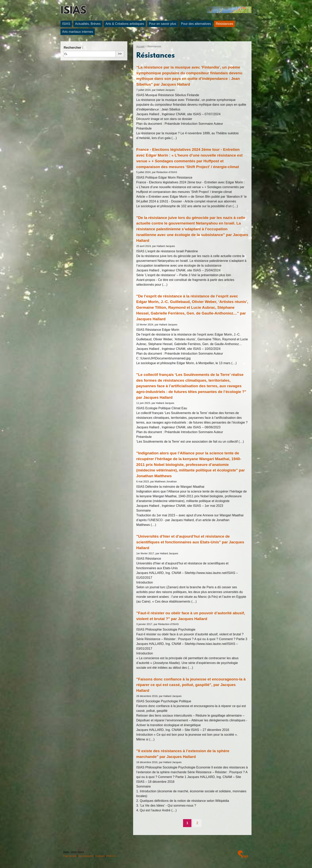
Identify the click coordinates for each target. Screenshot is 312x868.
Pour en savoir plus (162, 24)
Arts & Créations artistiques (125, 24)
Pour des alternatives (196, 24)
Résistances (224, 24)
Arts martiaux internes (78, 32)
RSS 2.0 (111, 856)
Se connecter (86, 856)
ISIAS (73, 11)
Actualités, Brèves (88, 24)
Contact (100, 856)
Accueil (140, 46)
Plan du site (70, 856)
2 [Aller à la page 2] (197, 823)
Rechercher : (73, 48)
